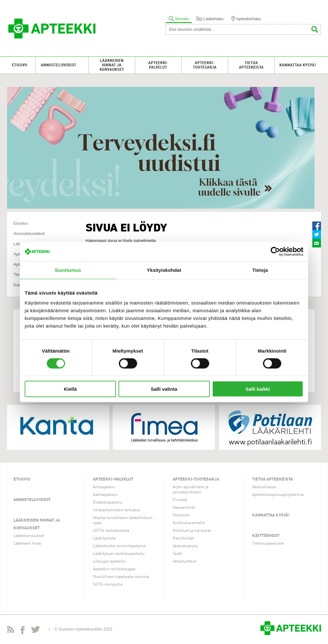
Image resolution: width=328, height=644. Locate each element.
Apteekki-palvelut (158, 65)
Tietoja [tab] (260, 270)
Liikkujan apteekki (109, 561)
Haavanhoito (184, 508)
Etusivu (20, 65)
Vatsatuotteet (184, 561)
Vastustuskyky (185, 546)
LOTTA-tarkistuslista (111, 531)
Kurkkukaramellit (189, 523)
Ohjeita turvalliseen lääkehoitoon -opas (124, 520)
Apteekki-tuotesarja (205, 65)
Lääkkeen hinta (27, 544)
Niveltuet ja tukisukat (192, 531)
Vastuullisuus (264, 487)
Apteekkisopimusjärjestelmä (278, 495)
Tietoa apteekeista (251, 65)
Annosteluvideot (58, 65)
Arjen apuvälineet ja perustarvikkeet (191, 490)
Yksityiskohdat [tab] (164, 270)
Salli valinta (164, 389)
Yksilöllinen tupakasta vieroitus (121, 577)
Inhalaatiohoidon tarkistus (116, 510)
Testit (177, 554)
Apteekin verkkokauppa (114, 569)
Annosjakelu (104, 487)
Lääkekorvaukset (29, 536)
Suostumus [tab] (68, 270)
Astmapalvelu (105, 495)
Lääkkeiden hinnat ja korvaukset (112, 65)
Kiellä (70, 389)
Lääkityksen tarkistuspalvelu (119, 554)
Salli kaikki (258, 389)
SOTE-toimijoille (108, 585)
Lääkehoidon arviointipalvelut (119, 546)
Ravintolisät (183, 538)
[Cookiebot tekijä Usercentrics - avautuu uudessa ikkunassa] (275, 251)
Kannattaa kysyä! (298, 65)
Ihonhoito (181, 515)
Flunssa (180, 500)
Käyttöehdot (266, 536)
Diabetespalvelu (107, 502)
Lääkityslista (104, 538)
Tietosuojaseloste (268, 544)
